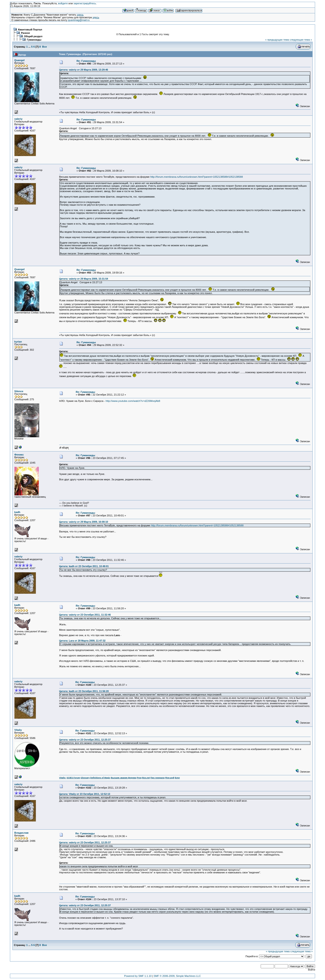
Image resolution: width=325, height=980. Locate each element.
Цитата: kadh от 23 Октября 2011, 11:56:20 (84, 691)
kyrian (18, 342)
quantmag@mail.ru (79, 20)
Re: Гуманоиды (86, 61)
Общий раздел (33, 36)
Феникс (19, 455)
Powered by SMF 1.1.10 (138, 976)
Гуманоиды (34, 40)
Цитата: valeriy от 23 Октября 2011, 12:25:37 (85, 740)
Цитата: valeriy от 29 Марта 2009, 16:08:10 (84, 522)
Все (45, 47)
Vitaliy (18, 730)
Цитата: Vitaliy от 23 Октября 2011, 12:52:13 (85, 794)
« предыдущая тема (277, 40)
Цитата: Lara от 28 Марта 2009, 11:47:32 (82, 641)
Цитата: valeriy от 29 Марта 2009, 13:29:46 (84, 70)
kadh (17, 512)
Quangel (20, 60)
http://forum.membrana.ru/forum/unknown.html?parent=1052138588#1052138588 (197, 177)
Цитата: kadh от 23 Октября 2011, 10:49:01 (84, 566)
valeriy (19, 119)
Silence (19, 391)
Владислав (22, 833)
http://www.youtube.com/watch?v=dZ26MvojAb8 (133, 401)
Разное (26, 33)
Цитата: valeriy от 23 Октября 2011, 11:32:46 (85, 615)
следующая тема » (301, 40)
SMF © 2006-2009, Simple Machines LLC (177, 976)
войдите (63, 3)
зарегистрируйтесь (85, 3)
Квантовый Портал (30, 30)
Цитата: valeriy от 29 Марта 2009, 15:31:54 (84, 279)
